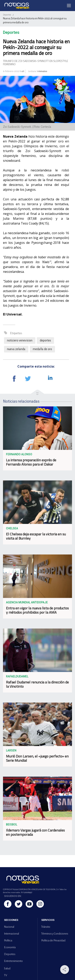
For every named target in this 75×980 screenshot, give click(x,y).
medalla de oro (42, 349)
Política (8, 940)
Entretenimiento (13, 961)
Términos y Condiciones (55, 934)
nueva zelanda (16, 349)
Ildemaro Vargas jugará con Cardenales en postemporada (35, 832)
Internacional (11, 934)
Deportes (7, 15)
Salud (7, 968)
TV (5, 975)
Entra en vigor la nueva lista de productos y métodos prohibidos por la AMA (37, 610)
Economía (10, 947)
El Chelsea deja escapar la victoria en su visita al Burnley (36, 536)
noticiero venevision (20, 340)
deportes (45, 340)
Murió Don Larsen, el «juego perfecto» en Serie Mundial (37, 758)
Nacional (9, 927)
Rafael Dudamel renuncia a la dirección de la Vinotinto (37, 684)
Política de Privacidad (53, 940)
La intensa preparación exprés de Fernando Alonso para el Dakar (31, 462)
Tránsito (46, 927)
